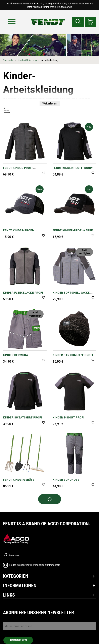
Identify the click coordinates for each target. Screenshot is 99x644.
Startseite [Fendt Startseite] (8, 60)
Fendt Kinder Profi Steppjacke (18, 170)
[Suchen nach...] (78, 22)
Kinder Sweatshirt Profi (22, 417)
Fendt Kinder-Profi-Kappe (73, 230)
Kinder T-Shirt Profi (68, 417)
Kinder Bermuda (15, 355)
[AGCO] (16, 539)
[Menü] (12, 22)
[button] (44, 173)
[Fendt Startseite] (48, 18)
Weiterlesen (49, 103)
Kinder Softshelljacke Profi (71, 295)
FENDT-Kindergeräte (19, 480)
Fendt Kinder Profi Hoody (73, 168)
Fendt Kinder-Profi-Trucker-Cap (19, 232)
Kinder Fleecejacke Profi (23, 293)
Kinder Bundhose (66, 480)
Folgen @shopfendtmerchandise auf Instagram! (32, 565)
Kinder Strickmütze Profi (73, 355)
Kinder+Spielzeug (27, 60)
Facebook (11, 556)
